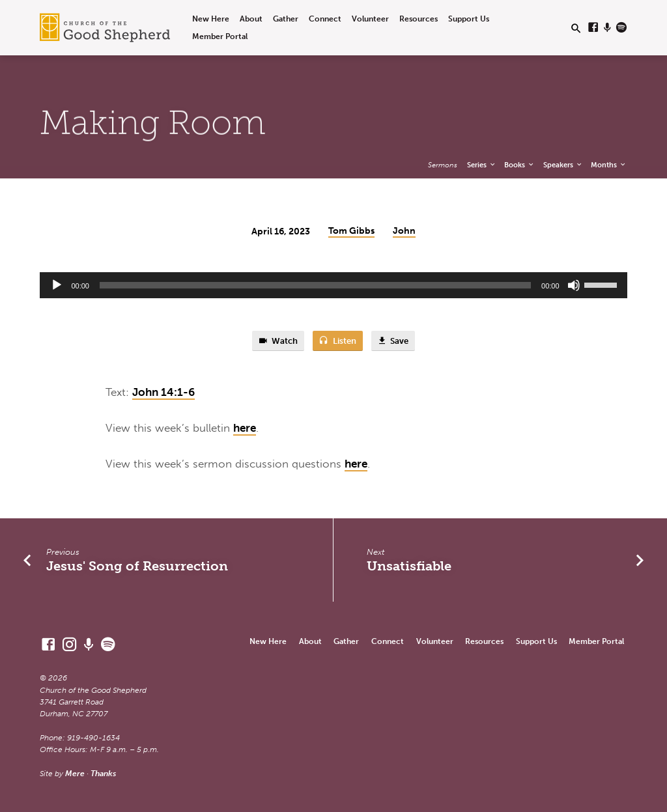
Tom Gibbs (351, 231)
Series (482, 165)
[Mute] (574, 285)
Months (609, 165)
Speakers (563, 165)
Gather (286, 19)
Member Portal (220, 36)
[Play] (57, 285)
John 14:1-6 (163, 392)
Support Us (469, 19)
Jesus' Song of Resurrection (137, 566)
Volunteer (370, 19)
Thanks (103, 773)
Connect (325, 19)
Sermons (443, 165)
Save (393, 341)
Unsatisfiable (409, 566)
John (404, 231)
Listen (337, 341)
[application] (333, 285)
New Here (211, 19)
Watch (278, 341)
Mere (75, 773)
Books (519, 165)
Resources (419, 19)
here (245, 428)
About (251, 19)
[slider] (315, 285)
